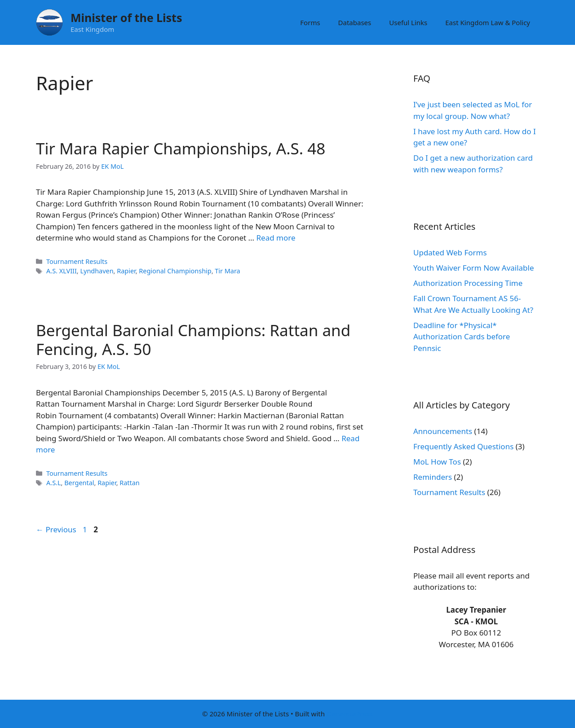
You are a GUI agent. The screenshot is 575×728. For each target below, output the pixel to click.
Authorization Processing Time (468, 283)
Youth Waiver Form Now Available (474, 268)
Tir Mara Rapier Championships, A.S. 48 (181, 148)
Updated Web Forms (450, 252)
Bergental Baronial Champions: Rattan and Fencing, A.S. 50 (193, 340)
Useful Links (408, 22)
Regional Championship (175, 271)
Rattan (130, 483)
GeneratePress (350, 714)
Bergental (79, 483)
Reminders (433, 477)
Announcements (443, 431)
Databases (355, 22)
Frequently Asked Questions (463, 446)
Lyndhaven (97, 271)
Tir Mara (227, 271)
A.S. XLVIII (62, 271)
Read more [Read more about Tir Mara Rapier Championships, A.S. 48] (276, 238)
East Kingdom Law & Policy (488, 22)
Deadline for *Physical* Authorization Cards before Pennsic (462, 337)
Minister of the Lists (126, 18)
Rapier (126, 271)
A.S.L (53, 483)
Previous (56, 529)
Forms (310, 22)
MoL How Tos (437, 462)
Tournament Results (77, 261)
